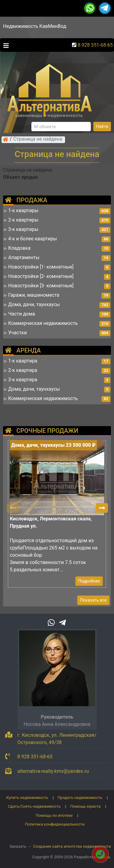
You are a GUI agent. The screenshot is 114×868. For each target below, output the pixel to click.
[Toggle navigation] (5, 45)
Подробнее (89, 581)
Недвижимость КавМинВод (35, 26)
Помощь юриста (85, 806)
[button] (102, 508)
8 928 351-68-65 (95, 45)
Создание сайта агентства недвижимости (72, 846)
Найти (102, 126)
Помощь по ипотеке (54, 815)
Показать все (93, 600)
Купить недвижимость (27, 798)
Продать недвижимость (80, 798)
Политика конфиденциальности (55, 824)
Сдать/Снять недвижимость (34, 806)
